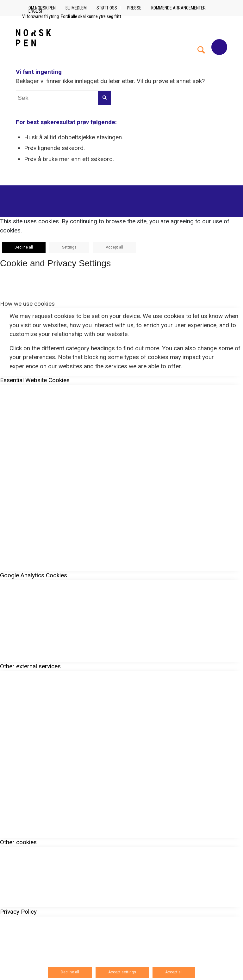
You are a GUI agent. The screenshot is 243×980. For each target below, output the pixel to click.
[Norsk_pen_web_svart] (33, 38)
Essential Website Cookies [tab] (35, 380)
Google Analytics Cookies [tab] (34, 575)
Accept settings (122, 972)
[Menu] (219, 47)
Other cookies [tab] (18, 842)
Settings (69, 247)
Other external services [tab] (30, 666)
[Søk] (201, 38)
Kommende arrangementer (178, 8)
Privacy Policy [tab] (18, 912)
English (36, 11)
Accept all (114, 247)
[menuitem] (201, 38)
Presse (134, 8)
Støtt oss (107, 8)
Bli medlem (76, 8)
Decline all (24, 247)
